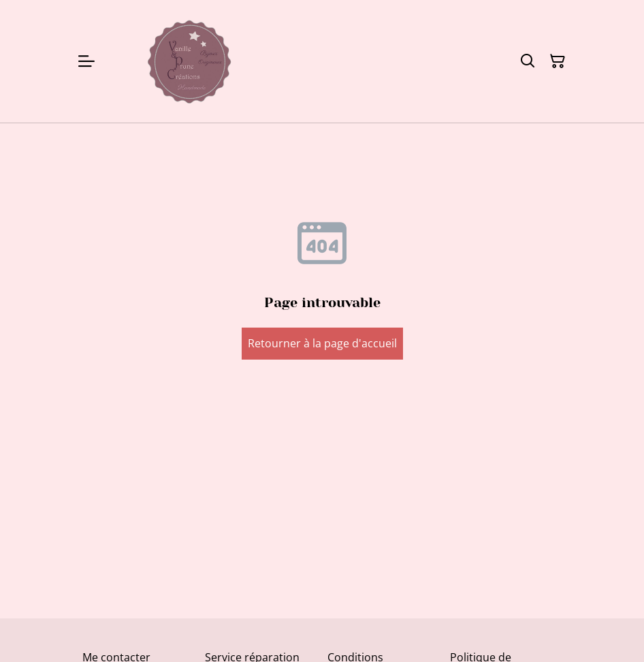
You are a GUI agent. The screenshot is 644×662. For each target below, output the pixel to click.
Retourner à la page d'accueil (322, 343)
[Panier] (558, 61)
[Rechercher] (528, 61)
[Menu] (86, 61)
